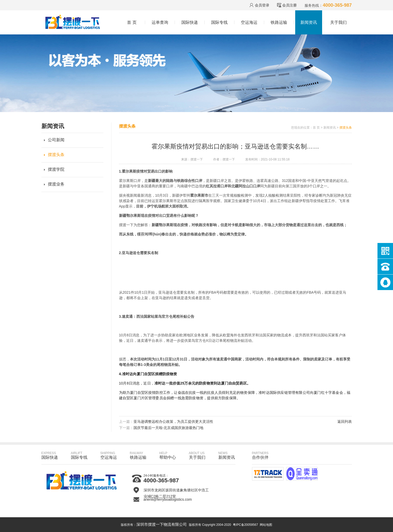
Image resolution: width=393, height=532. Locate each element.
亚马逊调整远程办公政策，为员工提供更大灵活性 (173, 422)
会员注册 (290, 5)
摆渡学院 (56, 169)
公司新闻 (56, 140)
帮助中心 (168, 455)
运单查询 (160, 22)
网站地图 (266, 525)
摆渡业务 (56, 184)
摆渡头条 (56, 155)
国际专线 (219, 22)
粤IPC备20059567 (245, 525)
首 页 (132, 22)
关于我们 (338, 22)
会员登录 (262, 5)
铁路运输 (279, 22)
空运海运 (249, 22)
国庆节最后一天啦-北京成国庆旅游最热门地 (169, 428)
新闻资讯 (309, 22)
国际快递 (190, 22)
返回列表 (345, 422)
